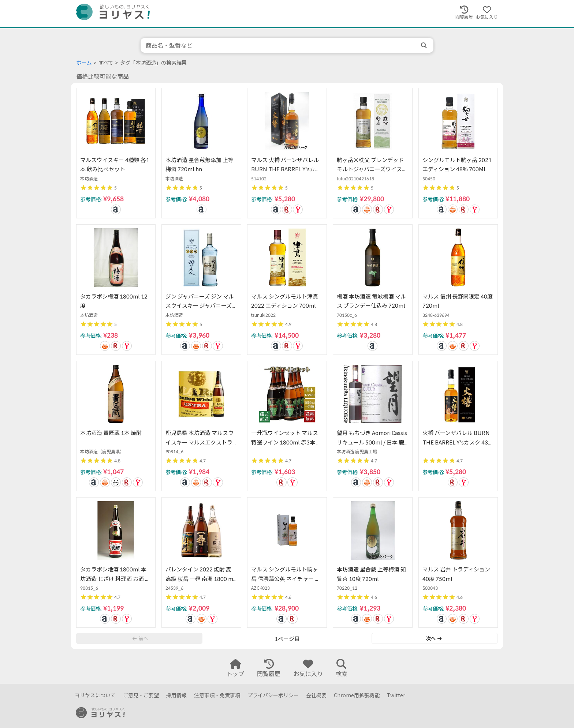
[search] (425, 45)
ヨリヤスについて (95, 695)
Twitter (396, 695)
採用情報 (176, 695)
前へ (140, 638)
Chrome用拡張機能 (357, 695)
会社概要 (316, 695)
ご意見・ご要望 (141, 695)
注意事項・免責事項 (217, 695)
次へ (434, 638)
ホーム (84, 63)
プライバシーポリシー (273, 695)
